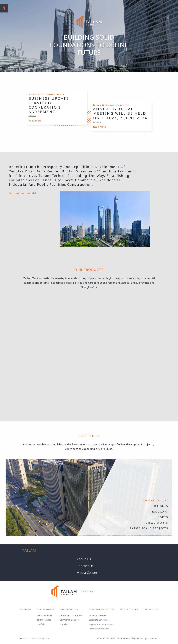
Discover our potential (23, 193)
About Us (84, 559)
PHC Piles (64, 624)
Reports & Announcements (101, 624)
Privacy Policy (44, 638)
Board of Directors (97, 615)
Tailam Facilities (44, 620)
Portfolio (41, 624)
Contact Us (85, 566)
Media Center (87, 572)
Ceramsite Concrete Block (72, 615)
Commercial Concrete (70, 620)
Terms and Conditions (28, 638)
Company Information (99, 629)
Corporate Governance (99, 620)
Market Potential (45, 615)
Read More (35, 121)
